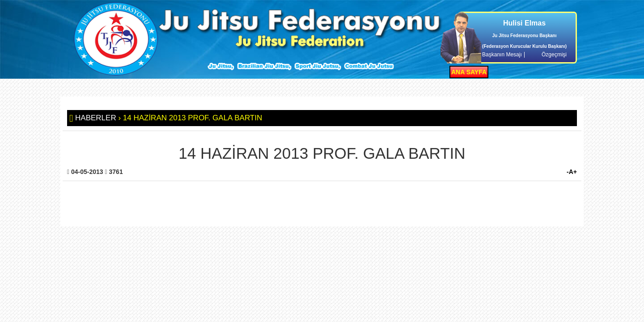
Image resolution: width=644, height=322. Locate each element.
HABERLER (96, 118)
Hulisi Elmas (524, 23)
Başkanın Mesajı (502, 55)
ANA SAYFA (469, 72)
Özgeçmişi (554, 55)
